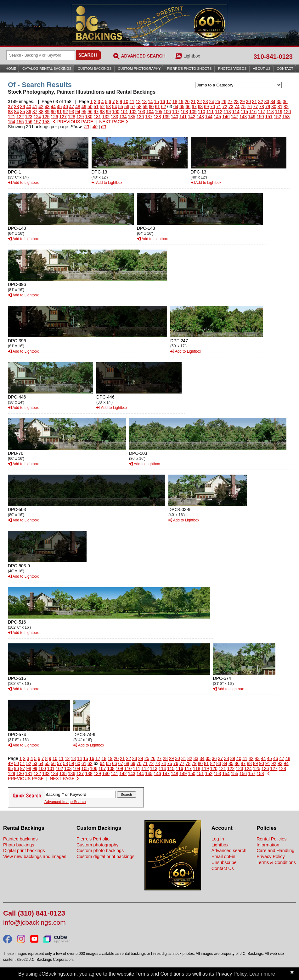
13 (144, 102)
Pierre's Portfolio (93, 839)
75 (243, 107)
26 (224, 102)
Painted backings (20, 839)
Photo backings (19, 845)
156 (29, 122)
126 (54, 117)
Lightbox (192, 56)
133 (114, 117)
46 (65, 107)
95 (84, 112)
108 (184, 112)
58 (139, 107)
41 (35, 107)
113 (227, 112)
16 (163, 102)
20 (187, 102)
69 (206, 107)
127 (63, 117)
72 (225, 107)
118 (270, 112)
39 (23, 107)
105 (158, 112)
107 (176, 112)
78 (262, 107)
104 (150, 112)
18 (175, 102)
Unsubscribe (224, 862)
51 (96, 107)
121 (11, 117)
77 (256, 107)
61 (157, 107)
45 (59, 107)
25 (218, 102)
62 (164, 107)
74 (237, 107)
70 (212, 107)
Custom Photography (139, 69)
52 (102, 107)
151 (269, 117)
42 (41, 107)
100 (116, 112)
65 (182, 107)
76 (249, 107)
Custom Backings (95, 69)
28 (236, 102)
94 (78, 112)
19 (181, 102)
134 (123, 117)
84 (16, 112)
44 (53, 107)
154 (11, 122)
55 (121, 107)
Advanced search (229, 851)
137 (149, 117)
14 (150, 102)
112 (219, 112)
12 (138, 102)
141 (183, 117)
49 (84, 107)
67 (194, 107)
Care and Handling (275, 851)
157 (37, 122)
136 (140, 117)
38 (16, 107)
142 (192, 117)
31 (255, 102)
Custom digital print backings (105, 856)
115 (244, 112)
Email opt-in (223, 856)
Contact (285, 69)
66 (188, 107)
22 (200, 102)
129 (80, 117)
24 (212, 102)
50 (90, 107)
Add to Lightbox (23, 183)
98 (102, 112)
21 (193, 102)
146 (226, 117)
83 (10, 112)
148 (243, 117)
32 (261, 102)
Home (11, 69)
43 (47, 107)
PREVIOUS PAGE (73, 122)
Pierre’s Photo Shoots (189, 69)
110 (201, 112)
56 (127, 107)
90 (53, 112)
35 (279, 102)
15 (156, 102)
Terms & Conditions (276, 862)
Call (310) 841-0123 (34, 914)
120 (287, 112)
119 (279, 112)
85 (23, 112)
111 (210, 112)
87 (35, 112)
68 (200, 107)
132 (106, 117)
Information (268, 845)
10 (126, 102)
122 (20, 117)
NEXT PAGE (114, 122)
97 (96, 112)
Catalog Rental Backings (47, 69)
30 (248, 102)
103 (141, 112)
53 (109, 107)
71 (219, 107)
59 (145, 107)
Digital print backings (24, 851)
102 (133, 112)
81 (280, 107)
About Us (262, 69)
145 (217, 117)
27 (230, 102)
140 (175, 117)
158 (46, 122)
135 (132, 117)
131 (97, 117)
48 (78, 107)
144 (209, 117)
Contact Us (223, 868)
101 (124, 112)
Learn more (262, 974)
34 (273, 102)
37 (10, 107)
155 (20, 122)
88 (41, 112)
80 (274, 107)
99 (109, 112)
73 (231, 107)
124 (37, 117)
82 (286, 107)
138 (157, 117)
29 (242, 102)
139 (166, 117)
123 (29, 117)
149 (252, 117)
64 (176, 107)
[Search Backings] (41, 55)
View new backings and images (35, 856)
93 (72, 112)
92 (65, 112)
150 (260, 117)
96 (90, 112)
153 (286, 117)
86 (29, 112)
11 (132, 102)
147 (235, 117)
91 (59, 112)
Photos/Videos (232, 69)
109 (193, 112)
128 (72, 117)
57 (133, 107)
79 (268, 107)
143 (200, 117)
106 (167, 112)
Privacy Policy (271, 856)
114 (236, 112)
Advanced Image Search (65, 802)
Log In (218, 839)
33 (267, 102)
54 (115, 107)
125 (46, 117)
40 (29, 107)
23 (206, 102)
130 (89, 117)
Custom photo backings (100, 851)
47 (72, 107)
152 (277, 117)
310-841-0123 (273, 57)
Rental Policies (271, 839)
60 (151, 107)
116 (253, 112)
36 (285, 102)
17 (169, 102)
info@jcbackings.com (34, 923)
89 (47, 112)
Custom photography (98, 845)
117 (261, 112)
